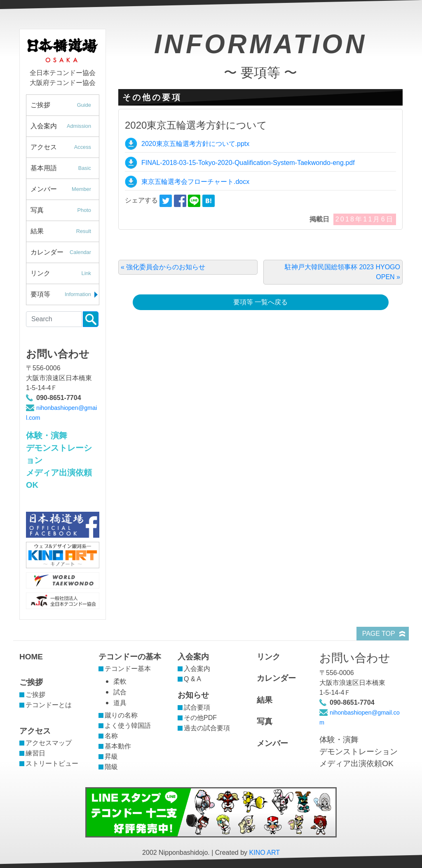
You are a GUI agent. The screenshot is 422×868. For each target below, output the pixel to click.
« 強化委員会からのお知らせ (163, 267)
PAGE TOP (379, 634)
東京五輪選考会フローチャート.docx (195, 182)
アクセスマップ (49, 743)
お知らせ (193, 695)
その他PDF (200, 718)
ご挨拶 (65, 105)
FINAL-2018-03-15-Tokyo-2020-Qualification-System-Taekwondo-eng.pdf (248, 163)
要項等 (65, 294)
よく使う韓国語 (128, 726)
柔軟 (120, 681)
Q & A (192, 679)
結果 (65, 231)
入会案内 (65, 126)
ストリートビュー (52, 763)
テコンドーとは (49, 705)
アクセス (65, 147)
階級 (111, 767)
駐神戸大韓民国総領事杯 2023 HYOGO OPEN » (342, 272)
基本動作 (118, 746)
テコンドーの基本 (130, 657)
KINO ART (265, 853)
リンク (65, 273)
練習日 (35, 753)
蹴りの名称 (121, 715)
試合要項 (197, 707)
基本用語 (65, 168)
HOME (31, 657)
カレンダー (65, 252)
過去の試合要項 (207, 728)
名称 (111, 736)
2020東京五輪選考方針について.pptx (195, 144)
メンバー (65, 189)
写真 (65, 210)
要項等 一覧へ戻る (260, 302)
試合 (120, 692)
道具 (120, 703)
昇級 (111, 756)
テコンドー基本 (128, 669)
